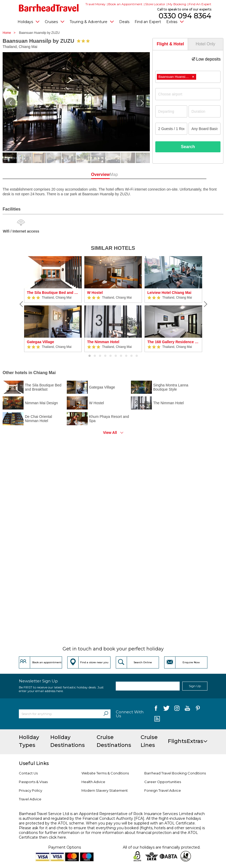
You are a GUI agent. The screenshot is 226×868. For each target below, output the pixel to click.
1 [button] (90, 356)
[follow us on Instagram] (177, 709)
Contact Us (28, 773)
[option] (53, 304)
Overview (93, 174)
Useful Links (34, 763)
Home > (10, 33)
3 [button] (100, 356)
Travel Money (95, 4)
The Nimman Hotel (103, 342)
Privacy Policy (31, 790)
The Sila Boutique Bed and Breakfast (53, 293)
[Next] (205, 304)
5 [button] (111, 356)
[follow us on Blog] (157, 719)
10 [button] (137, 356)
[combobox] (188, 77)
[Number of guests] (171, 129)
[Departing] (171, 111)
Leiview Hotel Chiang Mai (169, 293)
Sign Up (195, 686)
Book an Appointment (125, 4)
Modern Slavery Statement (105, 790)
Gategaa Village (41, 342)
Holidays (29, 21)
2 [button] (95, 356)
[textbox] (191, 94)
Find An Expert (200, 4)
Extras (175, 21)
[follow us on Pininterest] (198, 709)
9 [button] (131, 356)
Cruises (55, 21)
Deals (124, 22)
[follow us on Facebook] (156, 709)
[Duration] (205, 111)
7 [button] (121, 356)
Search (188, 147)
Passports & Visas (33, 782)
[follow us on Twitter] (166, 709)
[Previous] (21, 304)
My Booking (177, 4)
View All (110, 433)
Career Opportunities (163, 782)
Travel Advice (30, 799)
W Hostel (95, 293)
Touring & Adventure (92, 21)
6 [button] (116, 356)
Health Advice (93, 782)
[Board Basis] (205, 129)
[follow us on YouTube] (187, 709)
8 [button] (126, 356)
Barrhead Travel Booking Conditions (175, 773)
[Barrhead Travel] (49, 8)
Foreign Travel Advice (163, 790)
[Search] (106, 714)
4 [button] (105, 356)
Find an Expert (148, 22)
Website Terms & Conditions (105, 773)
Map (133, 174)
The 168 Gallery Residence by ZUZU (173, 342)
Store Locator (155, 4)
